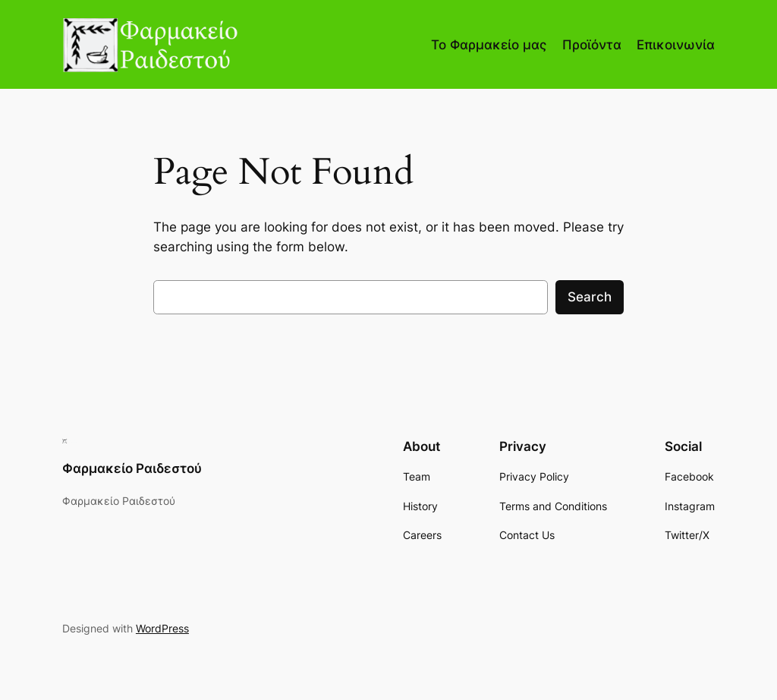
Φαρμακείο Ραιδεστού (132, 468)
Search (590, 297)
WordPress (162, 628)
